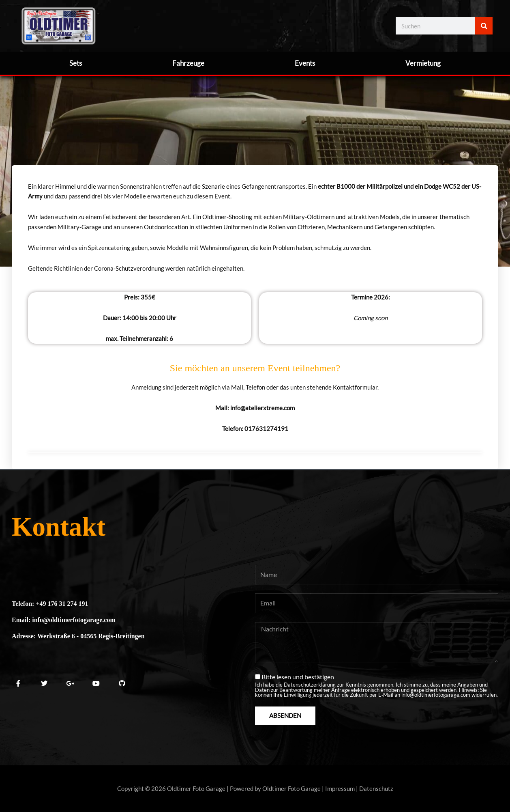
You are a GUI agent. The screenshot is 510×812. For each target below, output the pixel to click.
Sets (76, 63)
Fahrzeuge (188, 63)
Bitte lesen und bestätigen (377, 685)
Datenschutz (376, 788)
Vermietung (423, 63)
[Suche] (484, 26)
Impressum (340, 788)
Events (305, 63)
